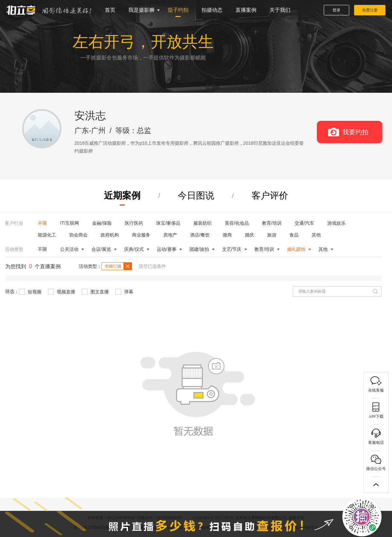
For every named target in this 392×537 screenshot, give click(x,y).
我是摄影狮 (141, 10)
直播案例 (246, 10)
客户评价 (270, 195)
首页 (110, 10)
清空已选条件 (152, 266)
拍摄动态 (212, 10)
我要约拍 (355, 132)
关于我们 (280, 10)
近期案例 (122, 195)
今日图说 (196, 195)
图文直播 (95, 292)
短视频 (30, 292)
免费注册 (370, 10)
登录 (336, 10)
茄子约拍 (178, 10)
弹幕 (124, 292)
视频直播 (62, 292)
